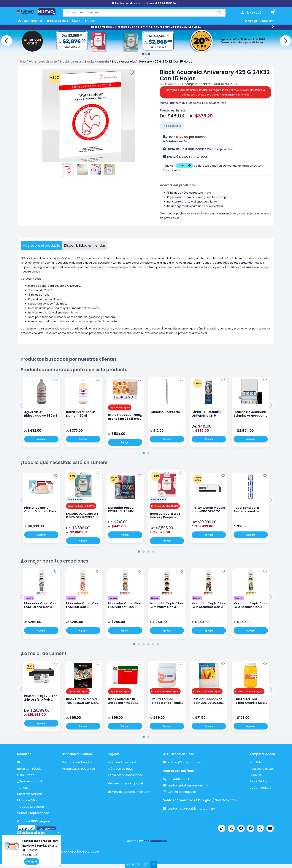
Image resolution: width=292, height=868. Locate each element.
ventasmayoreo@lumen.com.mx (192, 809)
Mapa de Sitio (27, 800)
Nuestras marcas (30, 794)
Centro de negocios (182, 792)
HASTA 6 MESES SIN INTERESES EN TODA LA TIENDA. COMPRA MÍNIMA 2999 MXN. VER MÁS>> (146, 27)
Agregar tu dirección (259, 21)
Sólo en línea (75, 500)
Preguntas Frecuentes (78, 769)
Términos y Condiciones (125, 775)
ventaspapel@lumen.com (131, 792)
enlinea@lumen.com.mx (185, 762)
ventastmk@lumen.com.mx (188, 785)
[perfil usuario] (252, 13)
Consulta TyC (204, 95)
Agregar (41, 439)
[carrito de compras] (272, 13)
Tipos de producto (31, 807)
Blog (20, 762)
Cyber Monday (260, 788)
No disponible (172, 126)
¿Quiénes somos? (30, 781)
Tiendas (23, 788)
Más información (175, 141)
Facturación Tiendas (77, 762)
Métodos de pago (121, 769)
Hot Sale (256, 762)
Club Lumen (26, 775)
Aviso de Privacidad (122, 762)
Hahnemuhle (179, 103)
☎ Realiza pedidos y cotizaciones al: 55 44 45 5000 (144, 3)
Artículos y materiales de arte (245, 267)
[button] (21, 405)
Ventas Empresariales (33, 813)
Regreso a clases (262, 769)
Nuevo (29, 598)
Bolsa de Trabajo (29, 769)
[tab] (144, 453)
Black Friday (258, 781)
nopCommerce (155, 841)
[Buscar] (219, 13)
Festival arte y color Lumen (114, 329)
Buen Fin (256, 775)
